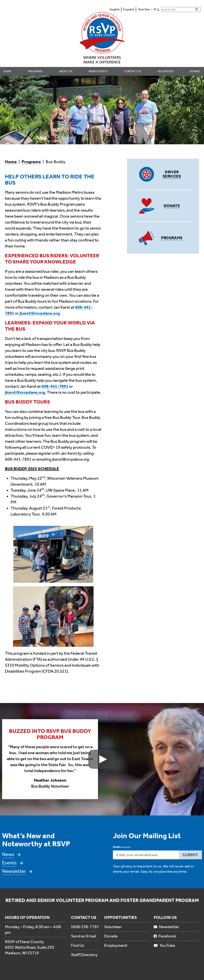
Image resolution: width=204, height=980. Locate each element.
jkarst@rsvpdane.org (40, 313)
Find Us (78, 945)
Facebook (165, 936)
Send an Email (84, 936)
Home (11, 162)
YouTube (164, 945)
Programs (31, 162)
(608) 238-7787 (85, 927)
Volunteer (113, 927)
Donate (172, 206)
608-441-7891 (55, 386)
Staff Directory (84, 955)
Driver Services (172, 174)
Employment (116, 945)
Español (129, 9)
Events (9, 863)
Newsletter (14, 871)
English (115, 9)
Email (122, 847)
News (8, 854)
